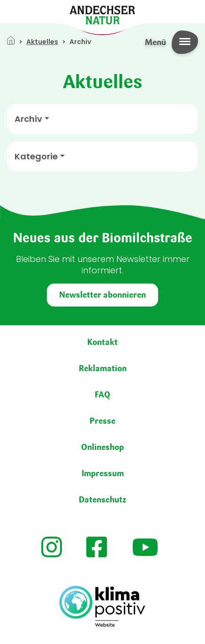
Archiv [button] (28, 119)
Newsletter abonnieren (102, 295)
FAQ (102, 395)
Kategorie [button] (36, 157)
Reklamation (103, 368)
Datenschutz (102, 500)
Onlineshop (102, 447)
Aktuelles (42, 42)
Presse (102, 421)
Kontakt (102, 342)
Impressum (103, 473)
